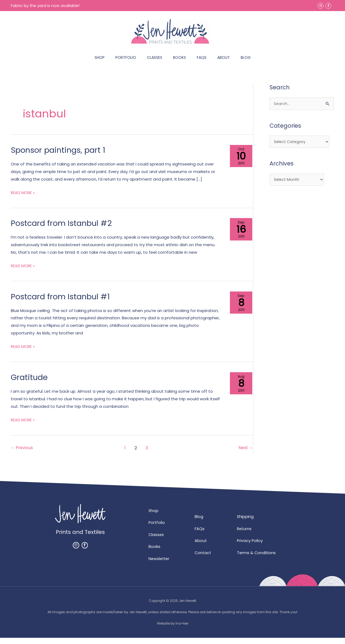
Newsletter (160, 565)
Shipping (245, 522)
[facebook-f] (329, 5)
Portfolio (157, 529)
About (201, 547)
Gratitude (30, 383)
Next (246, 453)
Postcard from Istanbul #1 (62, 302)
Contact (203, 559)
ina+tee (182, 630)
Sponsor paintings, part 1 (60, 155)
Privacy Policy (250, 547)
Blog (199, 522)
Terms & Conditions (257, 559)
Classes (156, 541)
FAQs (200, 535)
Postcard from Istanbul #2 (63, 229)
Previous (22, 453)
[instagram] (321, 5)
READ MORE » (23, 198)
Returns (245, 535)
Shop (154, 516)
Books (154, 553)
